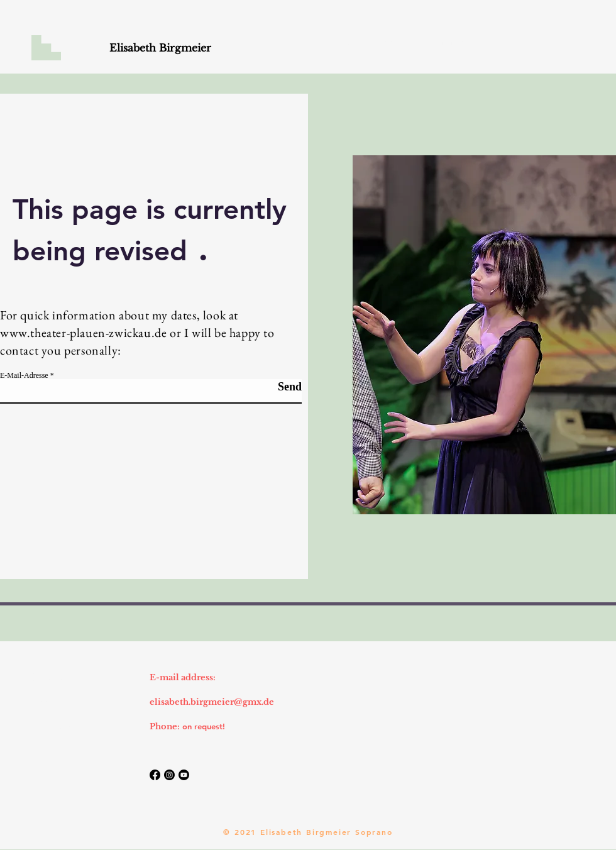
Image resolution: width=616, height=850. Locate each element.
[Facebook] (155, 775)
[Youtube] (184, 775)
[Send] (270, 387)
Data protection (60, 726)
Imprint (44, 702)
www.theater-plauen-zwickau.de (83, 333)
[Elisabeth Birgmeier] (160, 48)
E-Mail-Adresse (24, 375)
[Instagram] (169, 775)
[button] (46, 48)
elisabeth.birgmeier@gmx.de (212, 702)
